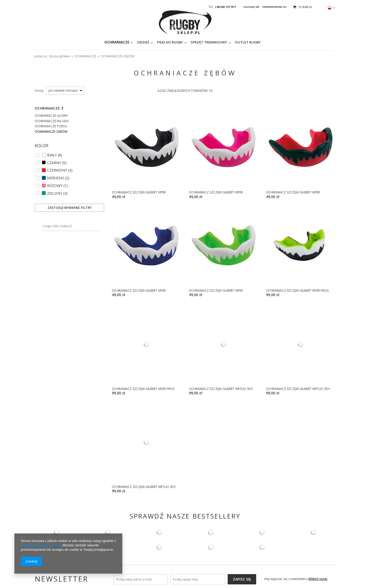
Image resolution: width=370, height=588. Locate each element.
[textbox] (267, 44)
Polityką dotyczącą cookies (41, 545)
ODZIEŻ (111, 43)
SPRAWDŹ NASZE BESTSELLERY (185, 516)
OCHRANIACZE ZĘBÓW (51, 132)
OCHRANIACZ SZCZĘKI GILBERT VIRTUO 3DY (221, 389)
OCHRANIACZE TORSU (51, 126)
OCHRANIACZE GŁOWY (51, 116)
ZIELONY (55, 193)
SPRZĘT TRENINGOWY (177, 43)
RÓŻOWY (55, 186)
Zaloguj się (252, 7)
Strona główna (59, 56)
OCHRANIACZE (85, 43)
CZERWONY (57, 170)
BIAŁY (52, 155)
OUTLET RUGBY (216, 43)
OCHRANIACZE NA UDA (52, 121)
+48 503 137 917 (225, 7)
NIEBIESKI (55, 178)
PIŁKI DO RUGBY (138, 43)
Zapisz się (242, 579)
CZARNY (54, 163)
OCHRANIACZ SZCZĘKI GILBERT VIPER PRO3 (297, 291)
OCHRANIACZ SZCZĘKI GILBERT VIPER (139, 192)
